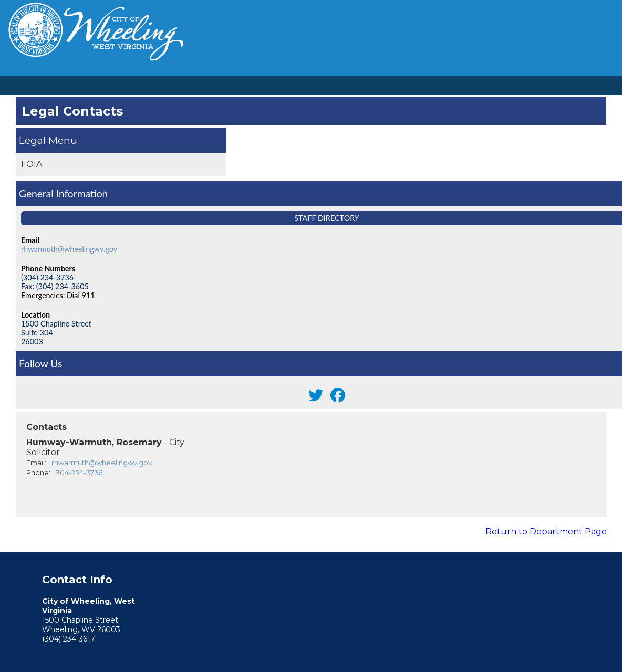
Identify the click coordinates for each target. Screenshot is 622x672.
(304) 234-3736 (47, 277)
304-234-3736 (79, 472)
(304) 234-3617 (69, 639)
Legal (32, 140)
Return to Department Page (546, 532)
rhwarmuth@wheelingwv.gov (69, 249)
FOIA (32, 164)
